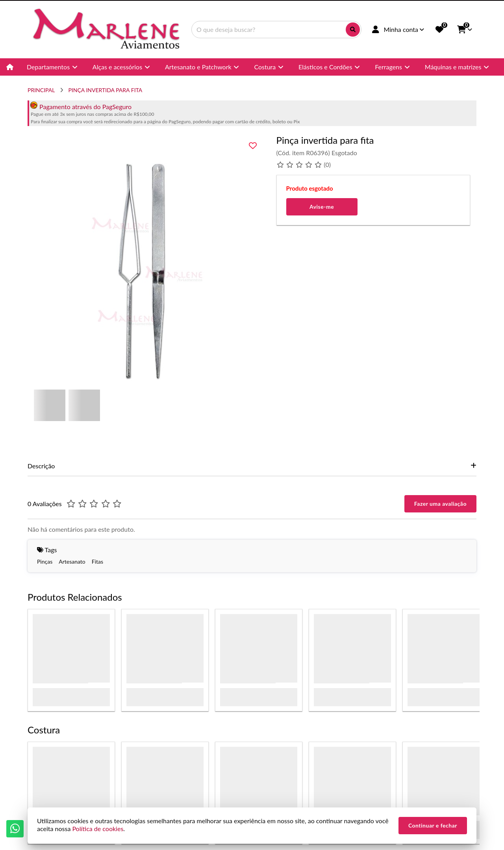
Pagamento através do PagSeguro (81, 107)
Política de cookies (98, 829)
